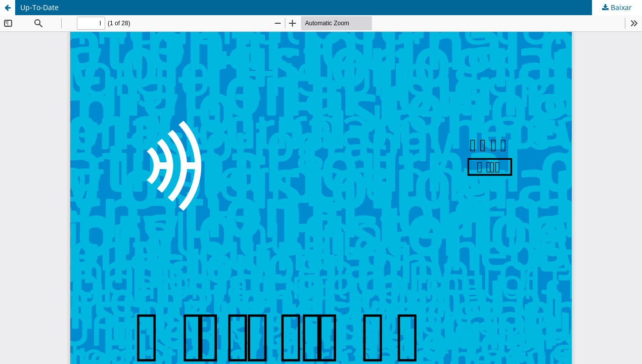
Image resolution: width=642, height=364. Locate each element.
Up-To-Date (39, 7)
